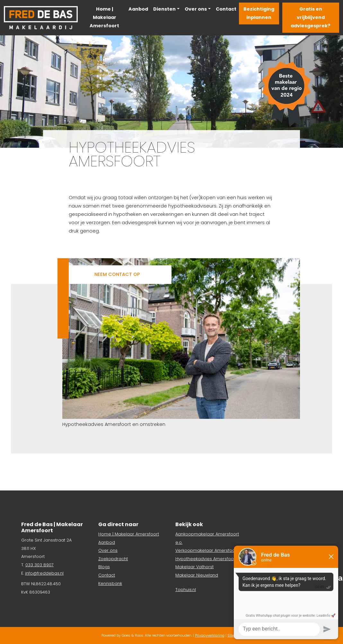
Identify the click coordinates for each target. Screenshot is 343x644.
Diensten (164, 9)
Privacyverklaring (210, 635)
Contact (226, 9)
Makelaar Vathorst (194, 567)
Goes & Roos (132, 635)
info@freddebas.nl (44, 573)
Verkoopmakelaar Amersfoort (207, 550)
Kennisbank (110, 583)
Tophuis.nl (186, 590)
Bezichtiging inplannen (259, 13)
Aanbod (138, 9)
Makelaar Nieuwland (197, 575)
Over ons (196, 9)
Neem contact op (117, 274)
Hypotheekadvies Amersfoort (206, 559)
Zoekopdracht (113, 559)
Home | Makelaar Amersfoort (104, 17)
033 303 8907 (40, 565)
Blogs (104, 567)
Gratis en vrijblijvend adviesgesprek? (311, 17)
